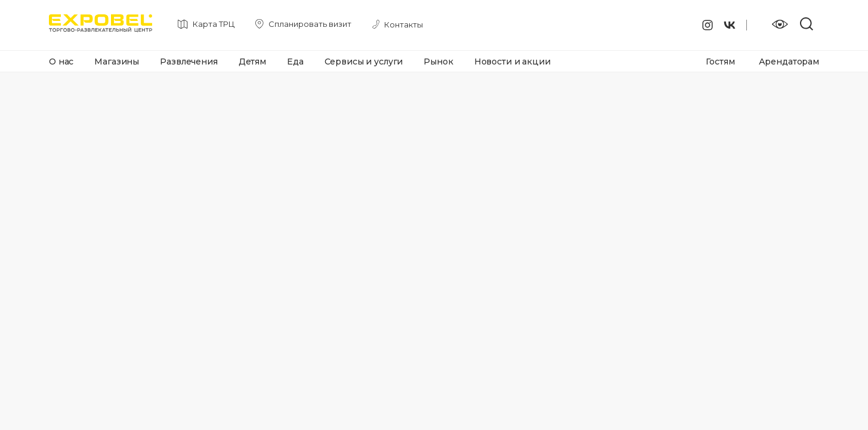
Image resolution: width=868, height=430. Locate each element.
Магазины (117, 62)
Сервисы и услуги (364, 62)
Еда (295, 62)
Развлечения (189, 62)
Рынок (438, 62)
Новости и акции (512, 62)
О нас (61, 62)
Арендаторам (789, 62)
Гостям (720, 62)
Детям (252, 62)
